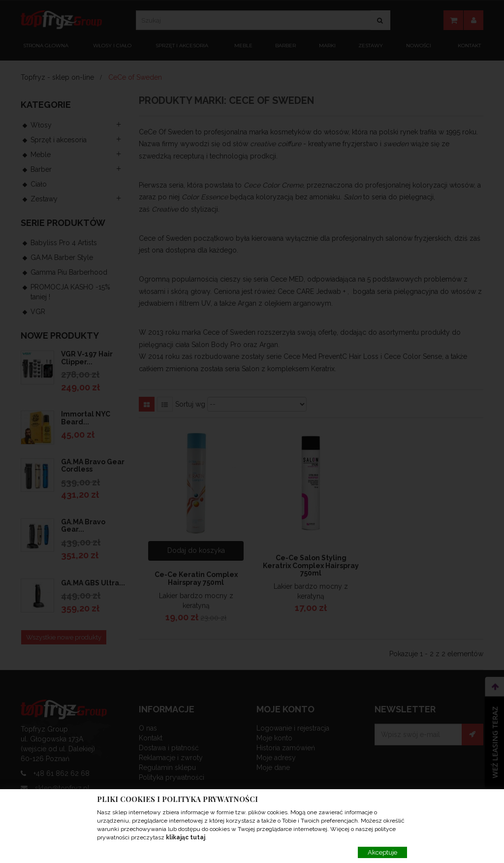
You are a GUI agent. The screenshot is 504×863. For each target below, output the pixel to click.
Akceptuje (382, 852)
